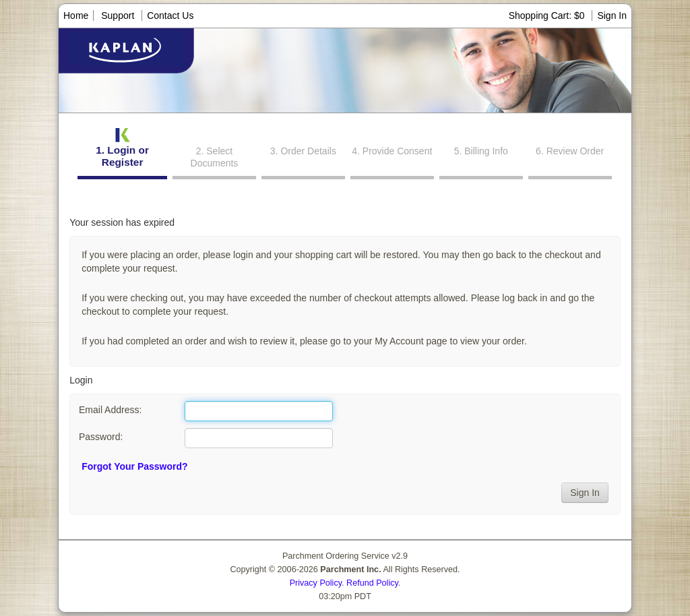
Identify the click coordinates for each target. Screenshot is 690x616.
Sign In (612, 16)
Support (118, 16)
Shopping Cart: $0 (548, 16)
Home (76, 16)
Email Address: (110, 410)
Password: (101, 437)
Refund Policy (372, 583)
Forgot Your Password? (134, 466)
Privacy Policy (316, 583)
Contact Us (170, 16)
